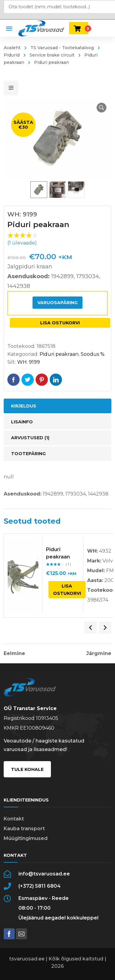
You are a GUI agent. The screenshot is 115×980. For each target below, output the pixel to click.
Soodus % (93, 354)
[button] (102, 108)
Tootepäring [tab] (28, 454)
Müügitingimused (26, 838)
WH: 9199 (29, 362)
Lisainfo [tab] (22, 422)
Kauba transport (24, 829)
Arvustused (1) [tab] (30, 438)
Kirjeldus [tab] (24, 406)
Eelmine (14, 654)
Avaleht (12, 48)
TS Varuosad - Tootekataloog (62, 48)
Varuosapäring (57, 303)
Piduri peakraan (59, 354)
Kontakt (14, 819)
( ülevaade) (22, 243)
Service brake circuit (52, 55)
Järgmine (99, 654)
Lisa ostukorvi (60, 323)
